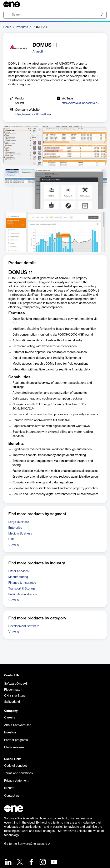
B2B (11, 539)
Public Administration (22, 595)
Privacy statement (16, 781)
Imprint (9, 788)
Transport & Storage (22, 589)
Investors (10, 733)
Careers (10, 718)
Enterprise (15, 528)
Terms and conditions (18, 773)
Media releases (14, 748)
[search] (55, 15)
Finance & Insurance (22, 583)
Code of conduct (16, 766)
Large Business (19, 522)
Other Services (18, 571)
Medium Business (20, 534)
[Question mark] (101, 4)
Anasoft (38, 52)
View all (14, 545)
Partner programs (16, 740)
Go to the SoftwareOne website (27, 844)
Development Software (24, 626)
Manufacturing (18, 577)
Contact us (12, 796)
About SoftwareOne (18, 725)
